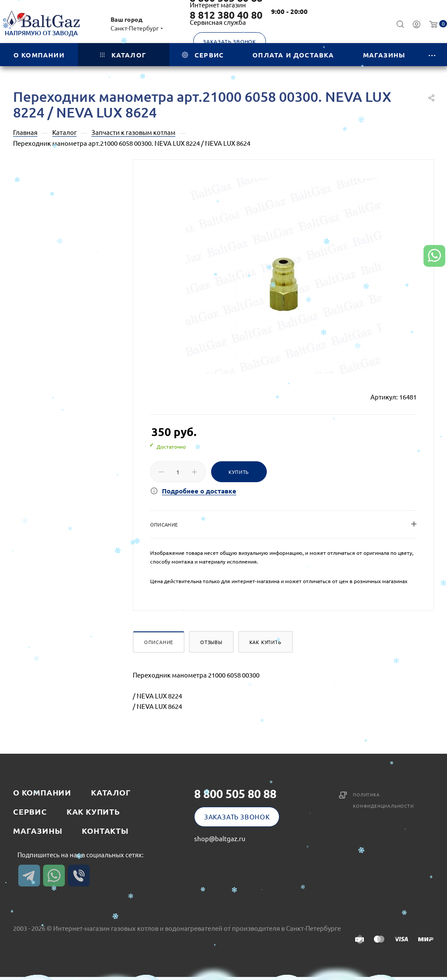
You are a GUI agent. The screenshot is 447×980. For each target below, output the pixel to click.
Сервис (30, 811)
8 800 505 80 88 (235, 794)
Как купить (266, 642)
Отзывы (211, 642)
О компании (42, 792)
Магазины (38, 831)
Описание (159, 642)
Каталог (111, 792)
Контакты (105, 831)
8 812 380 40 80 (226, 15)
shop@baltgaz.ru (220, 838)
